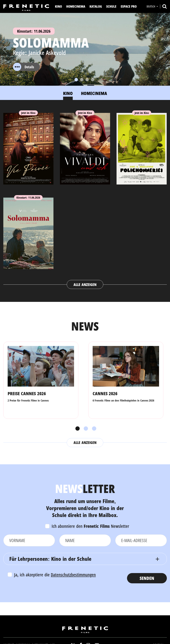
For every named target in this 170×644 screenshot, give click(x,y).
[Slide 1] (76, 80)
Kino (58, 6)
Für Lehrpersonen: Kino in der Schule (50, 559)
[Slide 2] (82, 80)
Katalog (96, 6)
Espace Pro (129, 6)
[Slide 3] (87, 80)
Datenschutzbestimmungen (73, 575)
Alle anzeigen (85, 284)
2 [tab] (85, 429)
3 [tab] (93, 429)
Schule (111, 6)
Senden (147, 578)
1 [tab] (77, 429)
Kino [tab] (68, 93)
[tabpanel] (85, 198)
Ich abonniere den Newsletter (90, 526)
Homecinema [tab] (94, 93)
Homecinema (76, 6)
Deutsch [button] (151, 6)
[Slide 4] (93, 80)
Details (23, 67)
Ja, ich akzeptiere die (55, 575)
